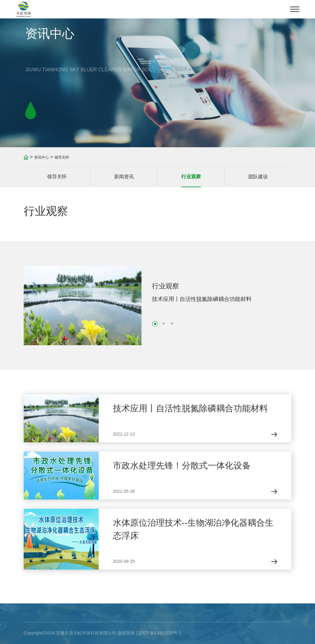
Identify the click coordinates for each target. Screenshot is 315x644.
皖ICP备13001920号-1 (160, 633)
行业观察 (191, 177)
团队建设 (258, 177)
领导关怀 (62, 157)
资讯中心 (42, 157)
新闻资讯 (124, 177)
